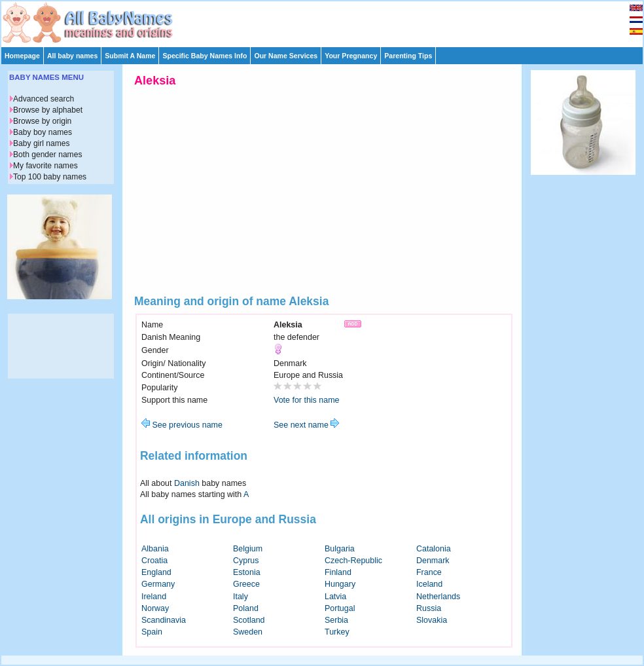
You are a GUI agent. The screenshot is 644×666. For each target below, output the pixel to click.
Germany (158, 584)
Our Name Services (286, 56)
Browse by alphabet (48, 110)
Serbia (336, 620)
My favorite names (45, 166)
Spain (152, 632)
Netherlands (438, 597)
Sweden (248, 632)
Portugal (340, 608)
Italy (241, 597)
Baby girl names (42, 143)
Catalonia (434, 549)
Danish (187, 483)
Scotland (249, 620)
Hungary (340, 584)
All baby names (72, 56)
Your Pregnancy (351, 56)
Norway (155, 608)
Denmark (433, 561)
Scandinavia (164, 620)
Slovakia (432, 620)
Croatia (154, 561)
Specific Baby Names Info (205, 56)
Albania (155, 549)
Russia (429, 608)
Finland (338, 572)
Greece (246, 584)
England (156, 572)
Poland (246, 608)
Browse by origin (42, 121)
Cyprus (246, 561)
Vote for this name (307, 400)
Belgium (248, 549)
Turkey (337, 632)
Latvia (335, 597)
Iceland (429, 584)
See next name (306, 425)
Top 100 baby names (50, 177)
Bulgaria (340, 549)
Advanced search (44, 99)
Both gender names (47, 155)
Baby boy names (43, 132)
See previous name (182, 425)
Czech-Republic (353, 561)
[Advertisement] (328, 21)
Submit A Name (130, 56)
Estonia (247, 572)
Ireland (154, 597)
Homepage (22, 56)
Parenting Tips (408, 56)
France (429, 572)
